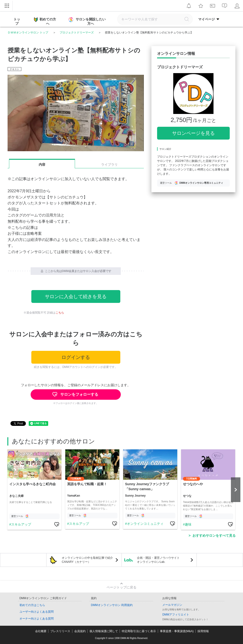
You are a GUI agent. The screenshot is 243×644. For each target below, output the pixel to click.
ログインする (76, 357)
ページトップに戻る (121, 587)
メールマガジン (172, 605)
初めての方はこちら (32, 605)
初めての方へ (45, 21)
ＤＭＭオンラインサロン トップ (28, 33)
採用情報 (203, 631)
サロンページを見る (193, 133)
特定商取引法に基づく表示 (139, 631)
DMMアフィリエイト (176, 615)
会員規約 (80, 631)
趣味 (188, 524)
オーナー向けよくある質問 (37, 619)
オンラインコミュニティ (145, 524)
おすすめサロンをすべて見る (214, 536)
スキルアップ (21, 524)
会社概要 (41, 631)
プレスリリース (60, 631)
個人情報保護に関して (104, 631)
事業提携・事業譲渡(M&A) (177, 631)
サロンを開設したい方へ (88, 21)
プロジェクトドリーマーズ (77, 33)
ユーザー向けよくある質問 (37, 612)
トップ (17, 21)
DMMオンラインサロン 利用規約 (112, 605)
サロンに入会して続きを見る (76, 296)
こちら (60, 313)
